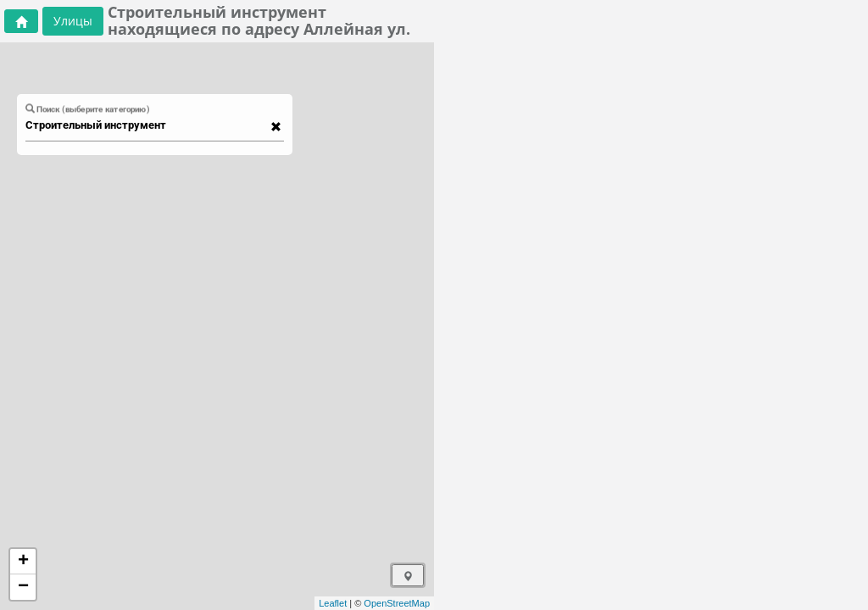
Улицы (73, 21)
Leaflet (333, 603)
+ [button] (23, 562)
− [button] (23, 587)
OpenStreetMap (397, 603)
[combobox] (147, 125)
